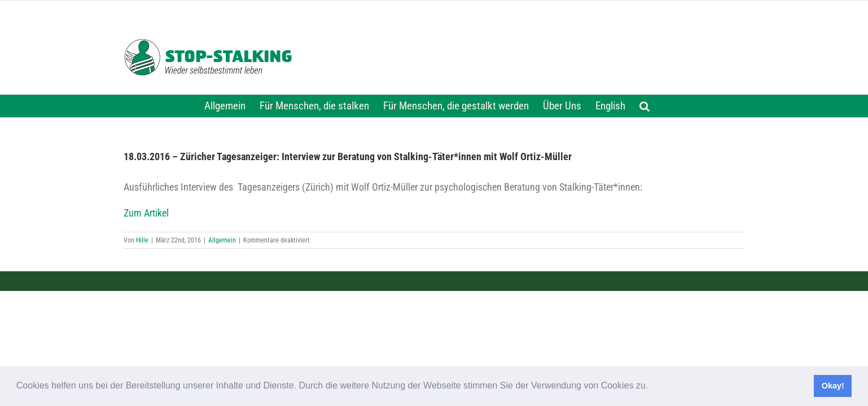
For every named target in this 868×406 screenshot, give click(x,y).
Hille (142, 240)
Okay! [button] (833, 386)
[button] (652, 387)
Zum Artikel (146, 213)
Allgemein (222, 240)
